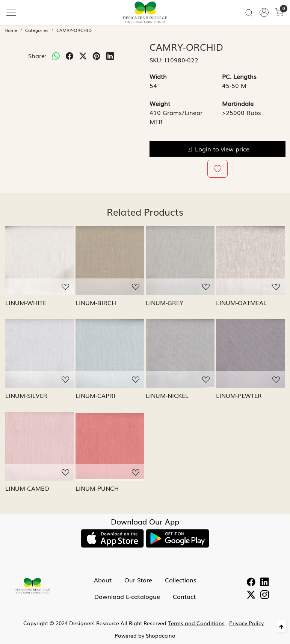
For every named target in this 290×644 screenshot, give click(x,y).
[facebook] (69, 56)
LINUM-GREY (165, 302)
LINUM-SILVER (26, 395)
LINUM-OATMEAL (241, 302)
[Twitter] (251, 596)
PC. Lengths (239, 76)
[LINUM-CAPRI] (110, 353)
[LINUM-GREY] (180, 261)
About (103, 580)
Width (158, 76)
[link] (249, 12)
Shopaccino (161, 635)
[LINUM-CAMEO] (40, 446)
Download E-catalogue (127, 596)
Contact (184, 596)
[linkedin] (110, 56)
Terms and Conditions (196, 623)
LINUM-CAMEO (27, 488)
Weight (160, 103)
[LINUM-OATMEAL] (250, 261)
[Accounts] (264, 12)
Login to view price (218, 149)
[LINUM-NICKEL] (180, 353)
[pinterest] (97, 56)
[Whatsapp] (56, 56)
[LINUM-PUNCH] (110, 446)
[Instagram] (265, 596)
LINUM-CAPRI (95, 395)
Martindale (238, 103)
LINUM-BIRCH (96, 302)
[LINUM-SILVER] (40, 353)
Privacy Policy (246, 623)
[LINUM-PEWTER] (250, 353)
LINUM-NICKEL (167, 395)
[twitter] (83, 56)
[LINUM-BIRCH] (110, 261)
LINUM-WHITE (26, 302)
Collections (181, 580)
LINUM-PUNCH (97, 488)
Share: (37, 56)
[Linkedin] (265, 583)
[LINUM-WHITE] (40, 261)
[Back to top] (281, 626)
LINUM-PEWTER (239, 395)
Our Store (138, 580)
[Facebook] (251, 583)
